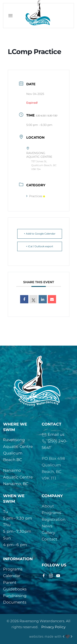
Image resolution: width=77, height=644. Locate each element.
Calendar (12, 576)
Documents (15, 602)
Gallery (48, 533)
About (48, 506)
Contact (49, 539)
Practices (36, 196)
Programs (51, 513)
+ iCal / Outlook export (40, 246)
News (47, 526)
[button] (10, 16)
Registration (54, 519)
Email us (53, 434)
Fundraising (15, 596)
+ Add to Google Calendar (40, 234)
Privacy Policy (53, 627)
